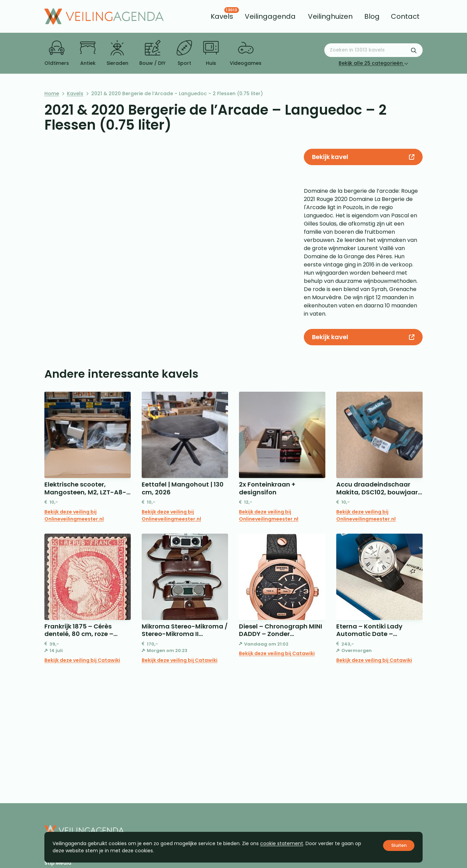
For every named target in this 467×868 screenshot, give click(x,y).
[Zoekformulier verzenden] (414, 50)
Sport (184, 53)
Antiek (88, 53)
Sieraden (117, 53)
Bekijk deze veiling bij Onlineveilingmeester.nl (74, 515)
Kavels (75, 93)
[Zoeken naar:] (373, 50)
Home (52, 93)
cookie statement (282, 843)
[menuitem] (222, 16)
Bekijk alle (373, 63)
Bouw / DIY (152, 53)
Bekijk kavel (363, 157)
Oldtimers (57, 53)
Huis (211, 53)
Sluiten (399, 845)
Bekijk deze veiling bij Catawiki (82, 660)
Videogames (246, 53)
